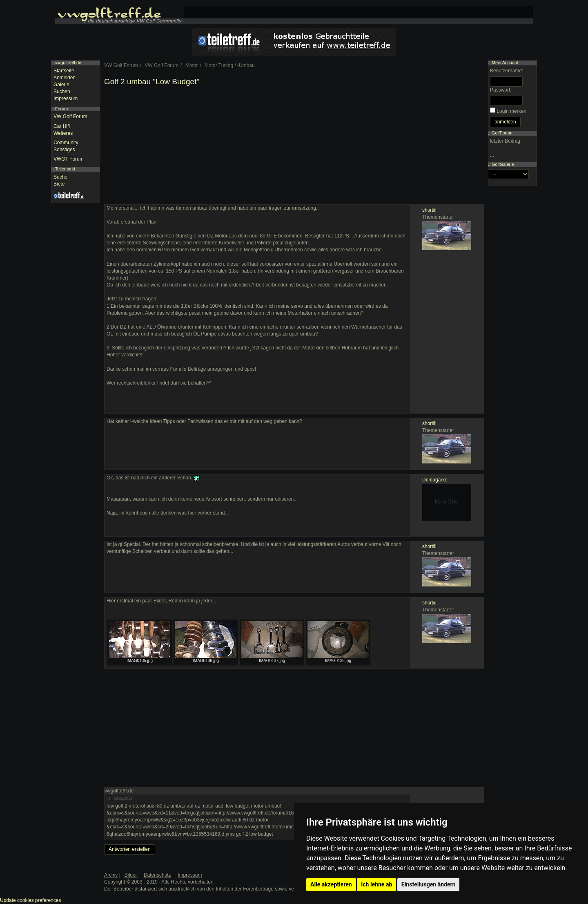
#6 (109, 799)
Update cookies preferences (30, 900)
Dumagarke (435, 480)
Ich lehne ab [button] (376, 884)
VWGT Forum (69, 159)
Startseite (64, 71)
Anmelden (65, 78)
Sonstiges (64, 150)
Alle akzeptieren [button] (331, 884)
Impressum (66, 98)
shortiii (429, 210)
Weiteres (63, 133)
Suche (60, 177)
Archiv (111, 875)
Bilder (131, 875)
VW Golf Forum (70, 116)
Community (66, 143)
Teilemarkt (65, 169)
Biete (59, 184)
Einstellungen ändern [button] (429, 884)
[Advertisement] (294, 147)
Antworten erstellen (130, 849)
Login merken (511, 111)
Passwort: (501, 90)
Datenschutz (157, 875)
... (492, 155)
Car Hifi (62, 126)
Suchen (62, 92)
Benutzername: (507, 71)
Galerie (61, 85)
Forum (61, 109)
